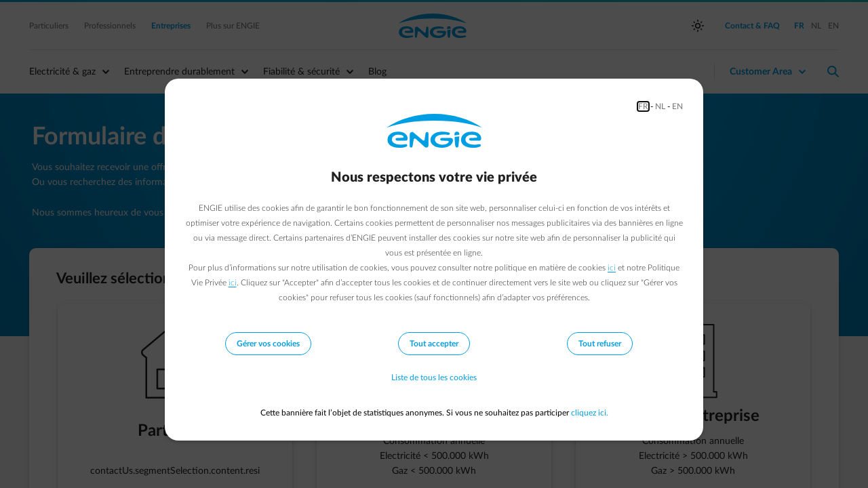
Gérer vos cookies (268, 344)
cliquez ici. (590, 413)
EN (677, 106)
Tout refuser (600, 344)
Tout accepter (434, 344)
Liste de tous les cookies (434, 378)
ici (612, 268)
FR (643, 106)
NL (660, 106)
